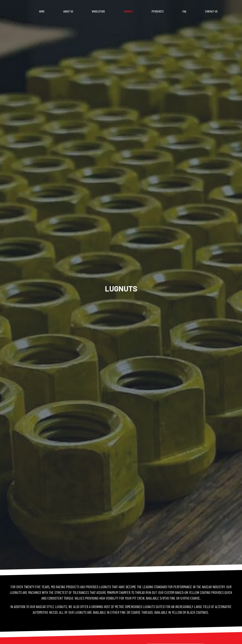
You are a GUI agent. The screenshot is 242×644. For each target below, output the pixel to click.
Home (42, 11)
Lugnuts (128, 11)
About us (68, 11)
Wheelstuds (98, 11)
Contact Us (211, 11)
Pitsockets (158, 11)
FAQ (184, 11)
